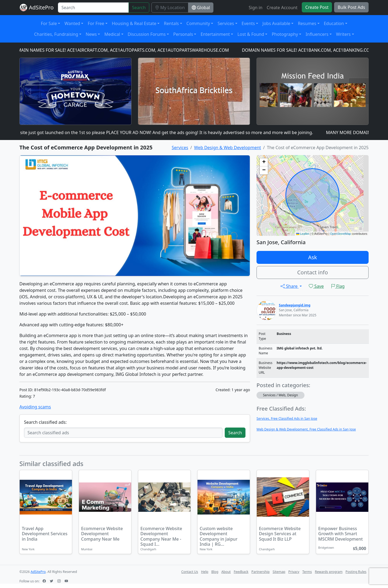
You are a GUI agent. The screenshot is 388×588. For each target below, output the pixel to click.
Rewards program (329, 572)
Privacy (294, 572)
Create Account (282, 8)
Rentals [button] (171, 23)
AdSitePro (41, 7)
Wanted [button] (72, 23)
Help (205, 572)
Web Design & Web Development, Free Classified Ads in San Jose (306, 429)
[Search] (93, 8)
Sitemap (279, 572)
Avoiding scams (35, 407)
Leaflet (303, 234)
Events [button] (248, 23)
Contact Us (190, 572)
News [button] (91, 34)
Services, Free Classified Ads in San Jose (287, 419)
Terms (307, 572)
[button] (264, 162)
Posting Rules (356, 572)
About (226, 572)
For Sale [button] (49, 23)
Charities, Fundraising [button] (56, 34)
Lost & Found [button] (251, 34)
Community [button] (198, 23)
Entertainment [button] (215, 34)
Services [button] (226, 23)
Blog (215, 572)
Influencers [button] (317, 34)
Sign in (256, 8)
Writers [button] (343, 34)
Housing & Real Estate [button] (134, 23)
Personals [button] (183, 34)
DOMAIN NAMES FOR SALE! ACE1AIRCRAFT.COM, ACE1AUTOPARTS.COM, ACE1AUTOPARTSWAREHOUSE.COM (122, 50)
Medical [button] (112, 34)
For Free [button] (96, 23)
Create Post (317, 7)
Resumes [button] (307, 23)
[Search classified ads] (123, 433)
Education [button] (334, 23)
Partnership (260, 572)
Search (139, 8)
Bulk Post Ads (351, 7)
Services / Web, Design (280, 395)
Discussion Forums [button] (147, 34)
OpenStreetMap (341, 234)
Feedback (241, 572)
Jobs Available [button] (276, 23)
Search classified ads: (45, 422)
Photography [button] (285, 34)
